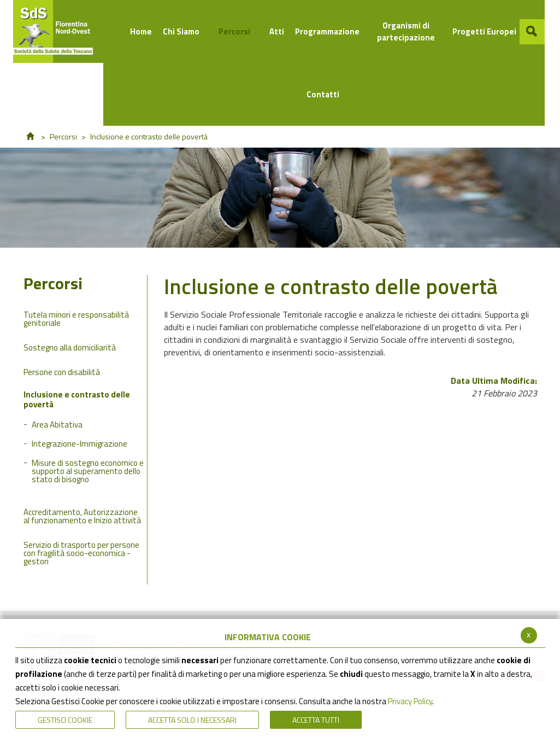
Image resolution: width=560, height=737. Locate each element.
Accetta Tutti (316, 720)
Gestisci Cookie (65, 720)
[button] (532, 32)
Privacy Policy (410, 701)
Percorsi (63, 136)
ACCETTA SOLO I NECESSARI (192, 720)
